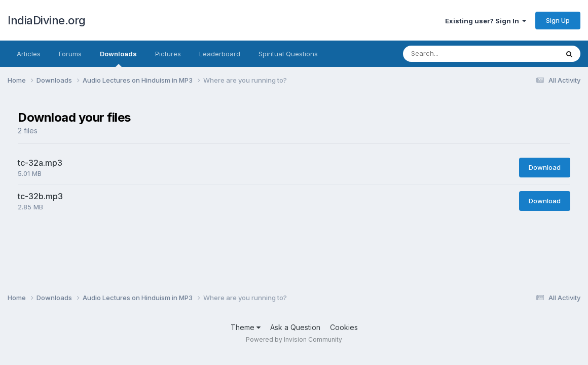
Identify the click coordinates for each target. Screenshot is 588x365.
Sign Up (558, 20)
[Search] (464, 54)
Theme (246, 327)
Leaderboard (220, 54)
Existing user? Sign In (486, 21)
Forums (70, 54)
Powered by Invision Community (294, 339)
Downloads (118, 58)
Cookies (344, 327)
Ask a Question (295, 327)
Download (545, 167)
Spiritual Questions (288, 54)
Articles (29, 54)
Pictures (168, 54)
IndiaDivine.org (47, 20)
